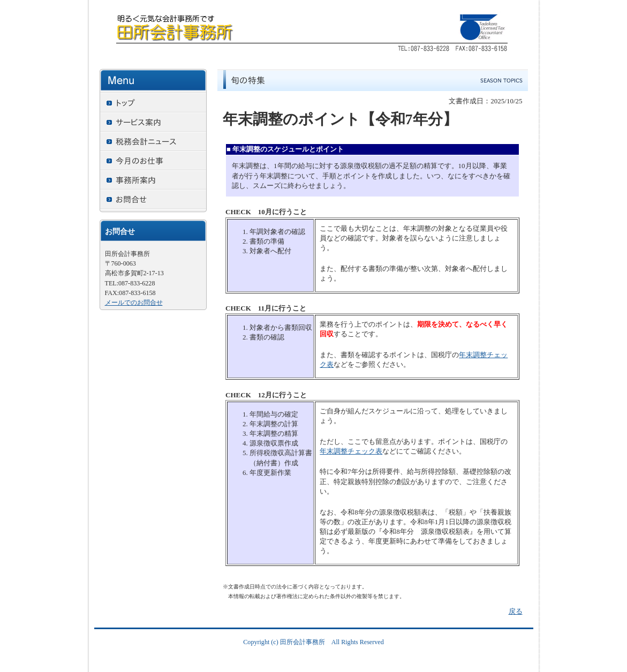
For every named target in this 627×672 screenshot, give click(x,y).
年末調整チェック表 (351, 451)
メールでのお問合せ (134, 303)
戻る (516, 611)
